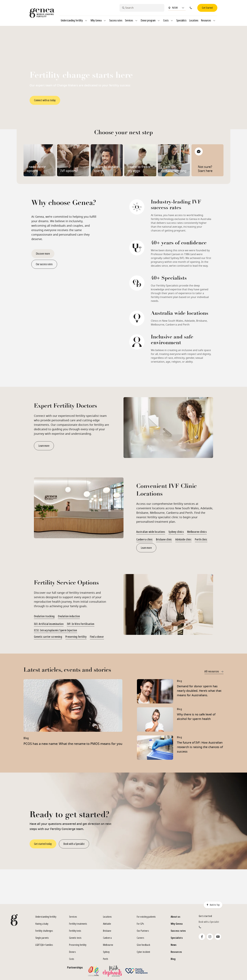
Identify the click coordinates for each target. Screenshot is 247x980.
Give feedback (143, 945)
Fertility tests (75, 931)
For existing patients (146, 917)
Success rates (116, 20)
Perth (106, 959)
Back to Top (213, 905)
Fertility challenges (44, 931)
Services (132, 20)
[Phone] (191, 8)
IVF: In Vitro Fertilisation (81, 624)
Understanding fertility (74, 20)
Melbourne (108, 945)
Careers (140, 938)
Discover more (43, 254)
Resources (209, 20)
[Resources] (214, 21)
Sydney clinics (176, 532)
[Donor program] (159, 21)
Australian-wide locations (151, 532)
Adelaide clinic (183, 540)
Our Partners (143, 931)
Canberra (107, 938)
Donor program (151, 20)
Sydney (106, 952)
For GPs (140, 924)
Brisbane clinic (164, 540)
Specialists (181, 20)
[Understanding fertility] (86, 21)
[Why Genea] (105, 21)
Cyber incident (143, 952)
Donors (72, 952)
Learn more (44, 446)
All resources (214, 671)
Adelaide (107, 924)
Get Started (207, 8)
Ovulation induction (69, 616)
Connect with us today (45, 100)
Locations (194, 20)
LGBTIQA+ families (44, 945)
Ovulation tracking (44, 616)
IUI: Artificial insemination (49, 624)
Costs (168, 20)
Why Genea (99, 20)
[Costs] (172, 21)
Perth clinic (201, 540)
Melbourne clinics (197, 532)
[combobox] (142, 8)
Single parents (42, 938)
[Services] (136, 21)
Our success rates (44, 264)
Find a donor (97, 637)
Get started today (43, 844)
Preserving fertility (76, 637)
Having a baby (42, 924)
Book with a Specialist (74, 844)
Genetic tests (75, 938)
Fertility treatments (78, 924)
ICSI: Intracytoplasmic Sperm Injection (56, 630)
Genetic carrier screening (48, 637)
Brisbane (107, 931)
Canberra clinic (144, 540)
